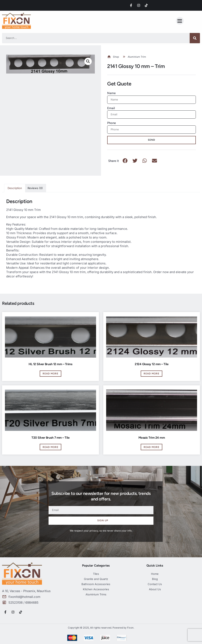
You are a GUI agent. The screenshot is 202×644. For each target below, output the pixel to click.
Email (111, 108)
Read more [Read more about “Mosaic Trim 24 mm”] (151, 447)
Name (111, 93)
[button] (180, 21)
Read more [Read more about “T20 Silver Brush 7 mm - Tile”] (50, 447)
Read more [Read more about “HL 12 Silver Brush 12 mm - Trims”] (50, 374)
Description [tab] (15, 188)
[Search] (195, 38)
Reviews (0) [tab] (35, 188)
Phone (111, 123)
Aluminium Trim (137, 57)
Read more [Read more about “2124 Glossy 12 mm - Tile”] (151, 374)
